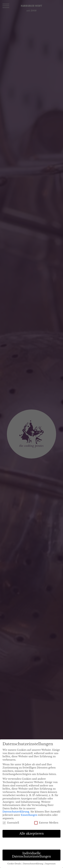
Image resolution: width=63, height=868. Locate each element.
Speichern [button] (32, 843)
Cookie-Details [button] (14, 864)
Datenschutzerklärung (16, 812)
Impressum (50, 864)
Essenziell (11, 823)
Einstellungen (29, 815)
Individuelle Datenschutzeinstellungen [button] (32, 855)
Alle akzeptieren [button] (32, 834)
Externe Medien (46, 823)
